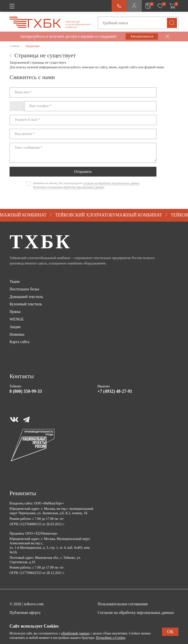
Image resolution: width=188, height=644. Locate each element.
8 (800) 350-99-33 (26, 391)
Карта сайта (19, 342)
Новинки (17, 334)
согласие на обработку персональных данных (111, 183)
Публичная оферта (25, 613)
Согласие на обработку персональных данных (136, 613)
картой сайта (128, 67)
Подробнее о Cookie (111, 638)
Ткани (15, 281)
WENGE (17, 319)
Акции (15, 327)
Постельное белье (24, 289)
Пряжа (15, 312)
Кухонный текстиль (26, 304)
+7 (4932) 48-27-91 (115, 391)
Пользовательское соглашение (123, 604)
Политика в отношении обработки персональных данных (69, 187)
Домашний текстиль (26, 297)
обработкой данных (75, 633)
